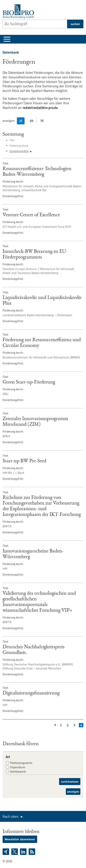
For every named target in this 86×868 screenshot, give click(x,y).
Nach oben (11, 816)
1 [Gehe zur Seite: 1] (61, 725)
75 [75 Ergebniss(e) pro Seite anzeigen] (43, 122)
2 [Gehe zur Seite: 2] (68, 725)
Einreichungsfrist (19, 151)
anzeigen (73, 792)
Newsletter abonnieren (20, 839)
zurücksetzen (70, 782)
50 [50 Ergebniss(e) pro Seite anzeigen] (33, 122)
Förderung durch (19, 146)
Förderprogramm (21, 763)
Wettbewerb (18, 772)
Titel (12, 140)
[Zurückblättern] (54, 725)
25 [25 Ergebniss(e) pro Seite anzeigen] (22, 122)
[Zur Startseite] (19, 11)
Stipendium (18, 767)
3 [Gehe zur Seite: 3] (74, 725)
